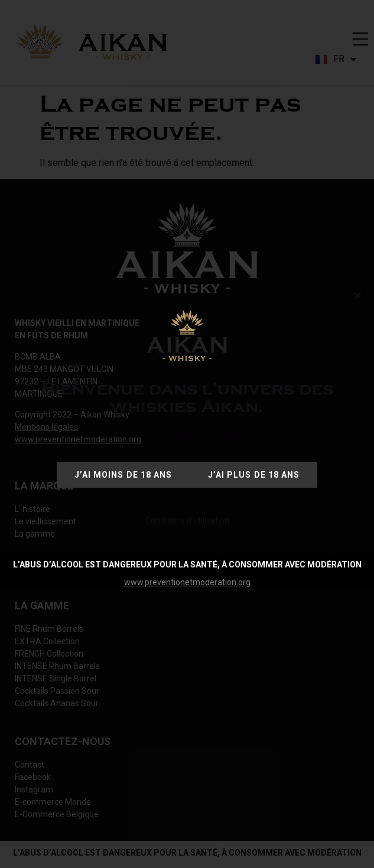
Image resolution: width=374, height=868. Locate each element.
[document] (187, 434)
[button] (358, 296)
